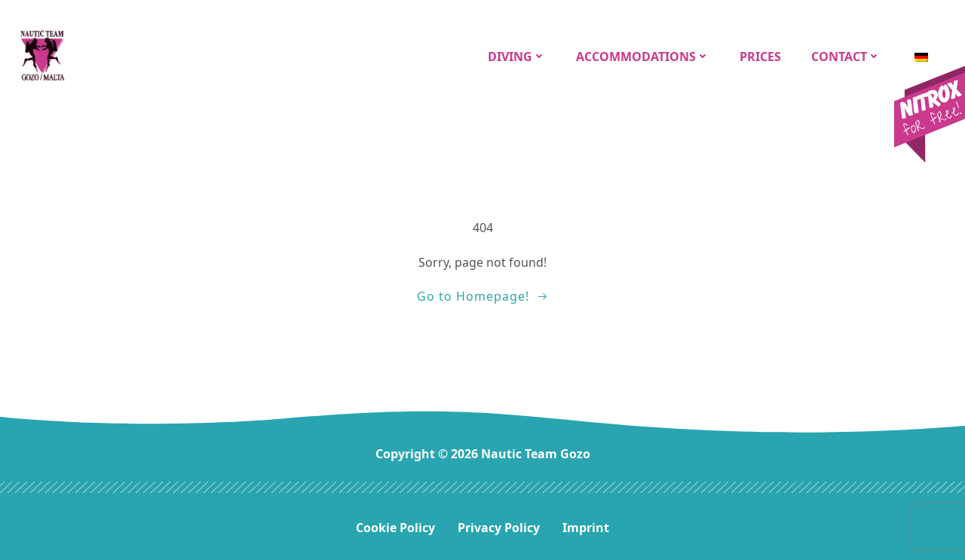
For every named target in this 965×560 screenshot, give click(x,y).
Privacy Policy (499, 528)
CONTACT (846, 57)
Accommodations (643, 57)
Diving (517, 57)
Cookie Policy (395, 528)
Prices (760, 57)
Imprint (586, 528)
